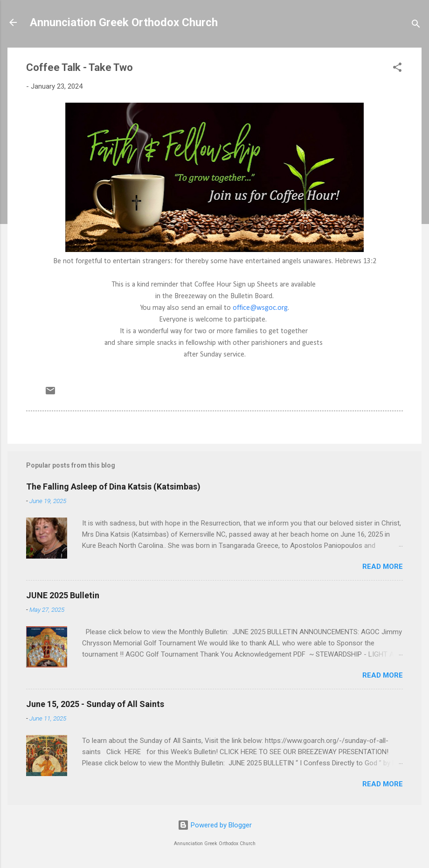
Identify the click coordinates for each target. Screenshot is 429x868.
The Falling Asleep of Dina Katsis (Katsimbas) (113, 486)
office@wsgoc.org (260, 308)
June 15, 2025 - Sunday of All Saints (95, 704)
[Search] (416, 25)
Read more (383, 567)
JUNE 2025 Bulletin (63, 595)
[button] (397, 69)
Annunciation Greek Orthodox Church (124, 22)
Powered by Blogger (215, 825)
